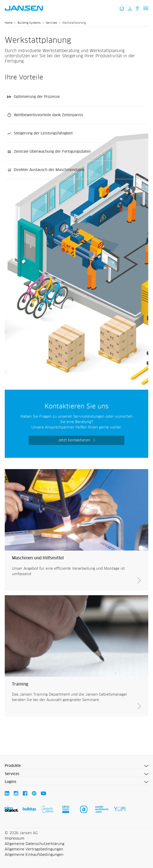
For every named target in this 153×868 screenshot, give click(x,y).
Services (51, 23)
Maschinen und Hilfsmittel (38, 558)
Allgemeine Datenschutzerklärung (35, 844)
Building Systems (29, 23)
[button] (76, 766)
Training (20, 684)
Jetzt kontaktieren (74, 440)
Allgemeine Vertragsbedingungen (34, 849)
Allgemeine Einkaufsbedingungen (34, 855)
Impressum (15, 838)
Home (9, 23)
